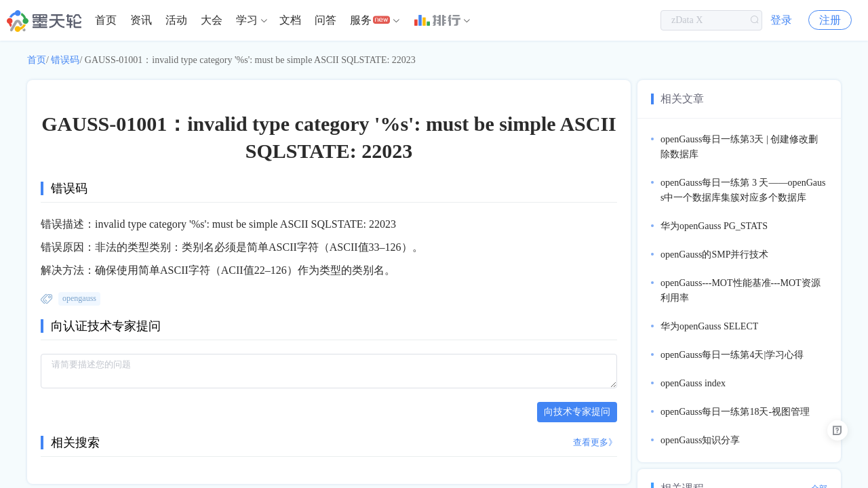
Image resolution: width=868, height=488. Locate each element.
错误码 (65, 60)
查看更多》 (595, 442)
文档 (290, 20)
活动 (176, 20)
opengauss (79, 298)
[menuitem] (106, 20)
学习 (247, 20)
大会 (212, 20)
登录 (781, 20)
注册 (830, 20)
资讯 (141, 20)
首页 (106, 20)
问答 (325, 20)
